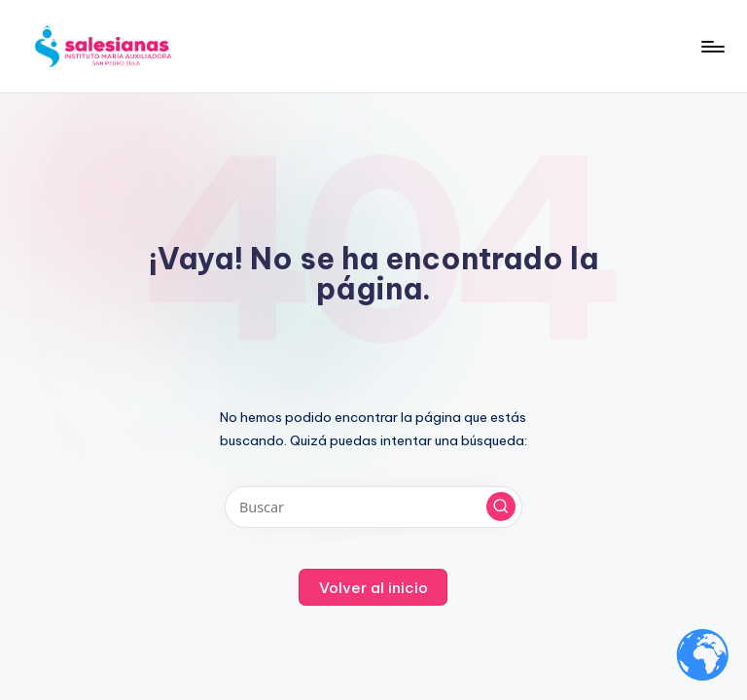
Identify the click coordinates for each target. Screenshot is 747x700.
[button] (501, 507)
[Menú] (711, 47)
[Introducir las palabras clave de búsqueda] (373, 507)
